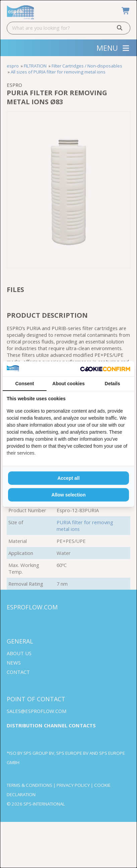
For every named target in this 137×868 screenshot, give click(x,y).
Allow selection (69, 495)
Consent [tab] (25, 384)
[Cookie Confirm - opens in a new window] (105, 369)
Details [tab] (113, 384)
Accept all (68, 478)
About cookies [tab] (68, 384)
